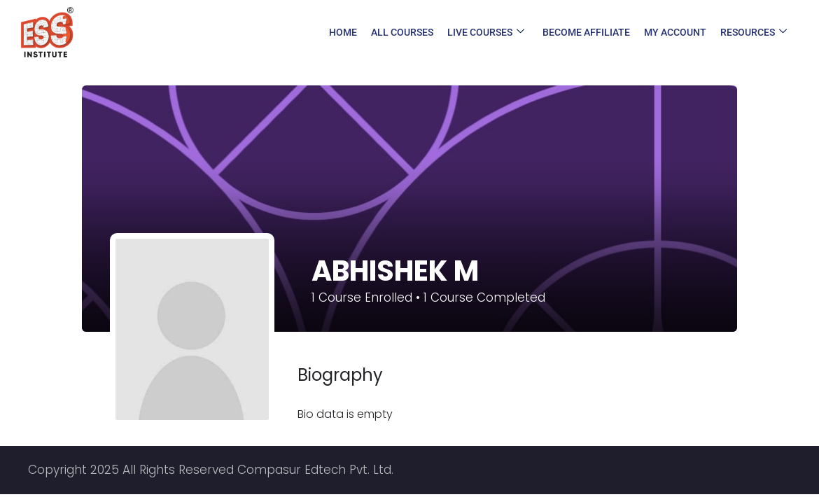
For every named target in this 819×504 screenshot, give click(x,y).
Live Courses (486, 33)
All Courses (402, 32)
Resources (754, 33)
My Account (675, 32)
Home (343, 32)
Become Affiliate (586, 32)
